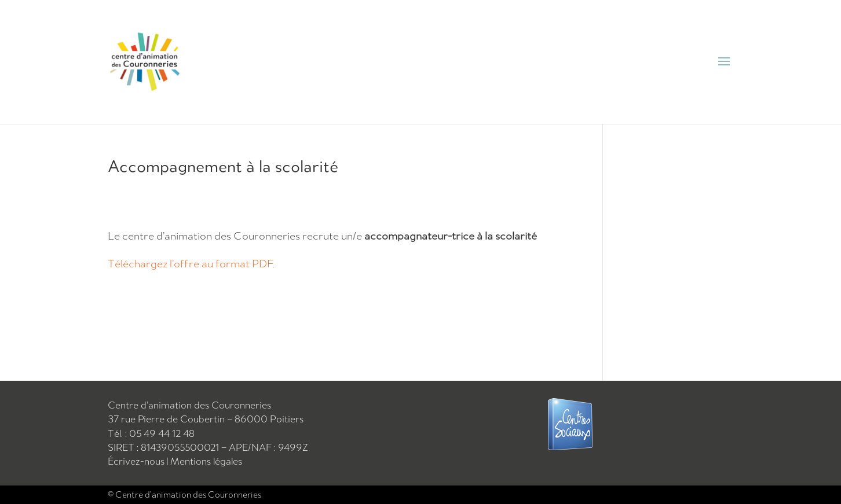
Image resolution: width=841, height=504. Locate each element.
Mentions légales (206, 461)
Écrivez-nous (137, 461)
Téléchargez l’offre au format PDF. (191, 263)
